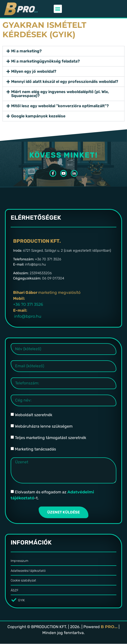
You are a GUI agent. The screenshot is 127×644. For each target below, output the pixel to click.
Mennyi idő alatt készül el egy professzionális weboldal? (65, 82)
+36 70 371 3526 (28, 304)
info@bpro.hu (28, 316)
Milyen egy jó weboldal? (34, 71)
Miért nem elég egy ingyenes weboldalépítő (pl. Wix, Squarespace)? (60, 94)
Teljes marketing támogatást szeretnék (51, 438)
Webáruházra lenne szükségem (44, 426)
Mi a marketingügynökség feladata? (45, 61)
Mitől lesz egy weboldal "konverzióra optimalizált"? (60, 106)
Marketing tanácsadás (35, 449)
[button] (58, 9)
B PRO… (109, 627)
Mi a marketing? (26, 51)
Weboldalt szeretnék (34, 415)
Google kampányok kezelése (38, 116)
